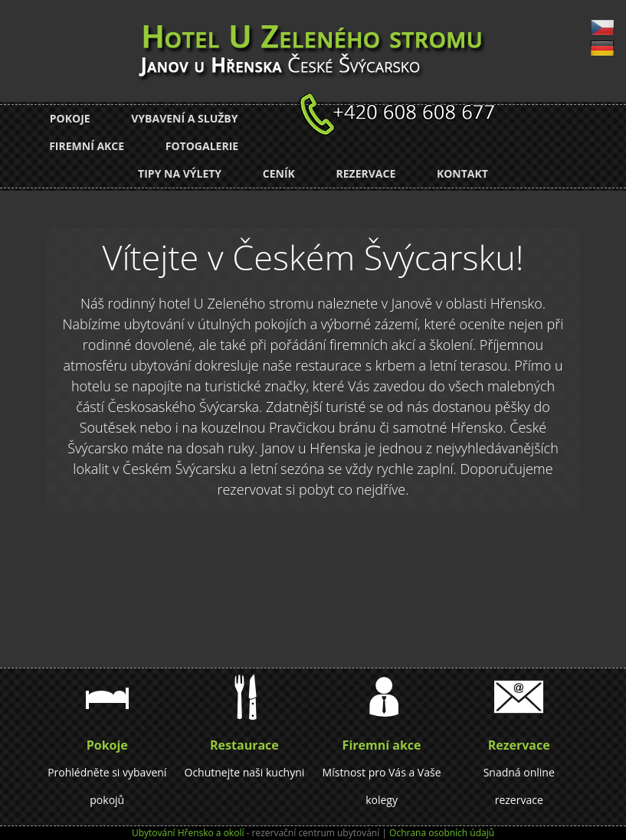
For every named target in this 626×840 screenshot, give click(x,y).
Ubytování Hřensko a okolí (188, 833)
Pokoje (70, 118)
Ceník (279, 173)
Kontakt (462, 173)
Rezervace (365, 173)
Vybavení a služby (184, 118)
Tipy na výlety (180, 173)
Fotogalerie (202, 146)
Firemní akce (87, 146)
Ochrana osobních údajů (442, 833)
